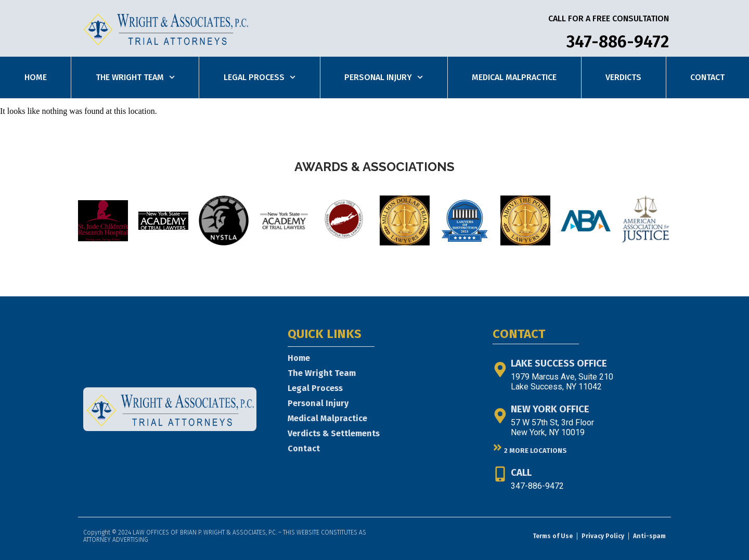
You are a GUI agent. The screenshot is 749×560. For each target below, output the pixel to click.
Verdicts (623, 77)
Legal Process (260, 77)
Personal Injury (384, 77)
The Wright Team (135, 77)
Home (36, 77)
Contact (707, 77)
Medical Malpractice (514, 77)
